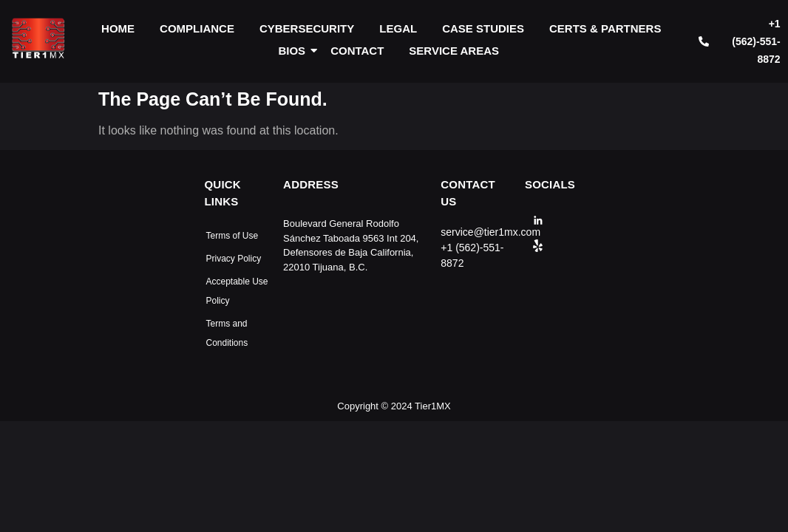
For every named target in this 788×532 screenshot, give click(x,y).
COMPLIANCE (197, 28)
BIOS (294, 51)
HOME (118, 28)
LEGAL (398, 28)
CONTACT (357, 51)
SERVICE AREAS (454, 51)
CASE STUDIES (483, 28)
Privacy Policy (234, 259)
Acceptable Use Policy (237, 291)
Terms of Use (232, 236)
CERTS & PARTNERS (605, 28)
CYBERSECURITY (307, 28)
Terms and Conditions (227, 333)
